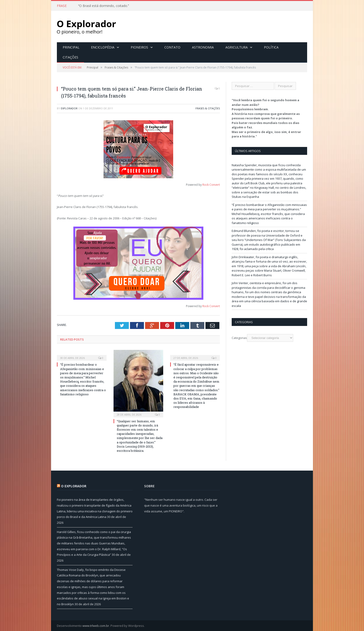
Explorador (69, 108)
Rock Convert (211, 184)
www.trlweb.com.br (96, 625)
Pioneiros (139, 47)
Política (271, 47)
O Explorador (74, 486)
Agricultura (237, 47)
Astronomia (203, 47)
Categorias (239, 338)
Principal (71, 47)
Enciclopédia (103, 47)
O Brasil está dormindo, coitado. (104, 6)
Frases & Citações (208, 108)
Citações (70, 57)
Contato (172, 47)
